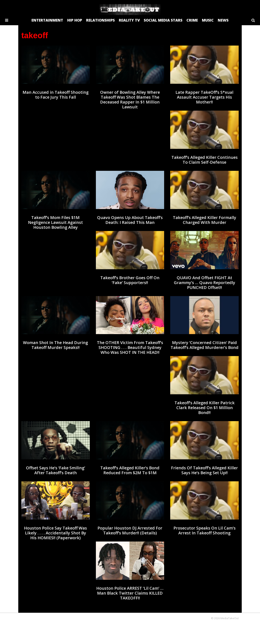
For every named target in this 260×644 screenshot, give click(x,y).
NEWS (223, 20)
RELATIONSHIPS (100, 20)
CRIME (192, 20)
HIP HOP (75, 20)
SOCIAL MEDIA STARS (163, 20)
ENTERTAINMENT (47, 20)
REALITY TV (129, 20)
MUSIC (208, 20)
